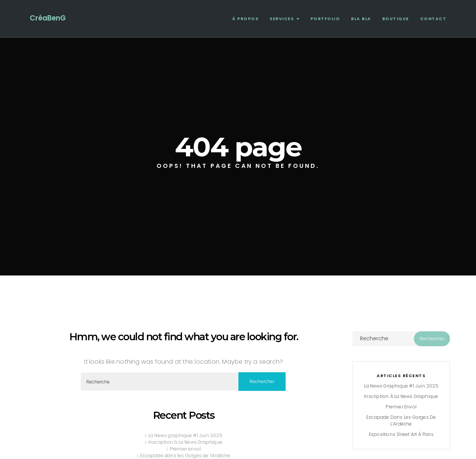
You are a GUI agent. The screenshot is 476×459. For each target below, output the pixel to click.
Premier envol (186, 449)
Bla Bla (361, 19)
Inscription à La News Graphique (185, 442)
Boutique (396, 19)
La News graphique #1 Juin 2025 (185, 435)
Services (284, 19)
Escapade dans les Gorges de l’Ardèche (185, 455)
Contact (433, 19)
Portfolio (325, 19)
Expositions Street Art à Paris (401, 434)
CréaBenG (48, 18)
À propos (245, 19)
